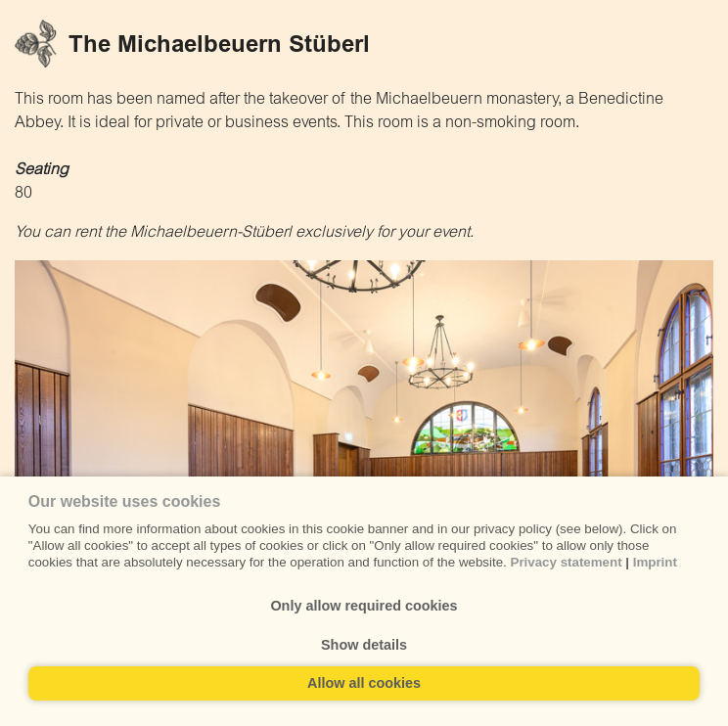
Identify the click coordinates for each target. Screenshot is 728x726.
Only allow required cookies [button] (364, 606)
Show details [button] (364, 645)
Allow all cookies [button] (364, 683)
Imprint (655, 562)
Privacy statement (567, 562)
